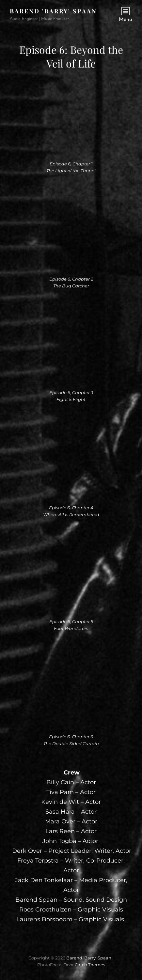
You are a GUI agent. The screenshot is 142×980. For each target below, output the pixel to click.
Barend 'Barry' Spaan (53, 11)
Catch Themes (90, 965)
